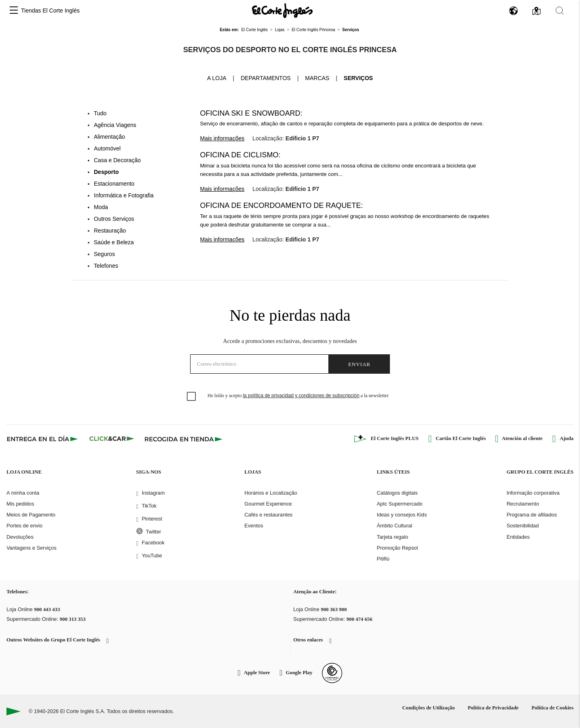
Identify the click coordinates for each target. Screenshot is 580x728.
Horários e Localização (271, 493)
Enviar (359, 364)
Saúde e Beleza (114, 242)
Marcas (317, 78)
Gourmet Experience (268, 504)
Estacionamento (114, 184)
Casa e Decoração (117, 160)
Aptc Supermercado (400, 504)
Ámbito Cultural (395, 526)
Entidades (518, 537)
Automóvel (107, 148)
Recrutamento (523, 504)
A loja (217, 78)
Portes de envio (24, 526)
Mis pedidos (20, 504)
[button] (14, 11)
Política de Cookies (552, 708)
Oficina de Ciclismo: (240, 155)
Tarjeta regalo (393, 537)
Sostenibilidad (523, 526)
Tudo (100, 113)
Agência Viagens (115, 125)
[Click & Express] (43, 439)
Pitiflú (383, 559)
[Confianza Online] (332, 673)
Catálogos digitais (397, 493)
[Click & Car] (112, 439)
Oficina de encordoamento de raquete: (282, 205)
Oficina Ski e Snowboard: (251, 113)
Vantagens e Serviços (32, 548)
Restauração (110, 231)
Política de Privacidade (493, 708)
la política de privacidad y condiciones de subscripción (301, 396)
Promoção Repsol (398, 548)
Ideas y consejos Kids (402, 515)
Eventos (254, 526)
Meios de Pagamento (31, 515)
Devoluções (20, 537)
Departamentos (266, 78)
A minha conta (23, 493)
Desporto (106, 172)
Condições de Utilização (428, 708)
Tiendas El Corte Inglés (50, 11)
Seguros (104, 254)
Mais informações (222, 138)
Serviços (358, 78)
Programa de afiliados (531, 515)
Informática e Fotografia (124, 195)
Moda (101, 207)
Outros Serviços (114, 219)
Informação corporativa (533, 493)
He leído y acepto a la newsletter (298, 396)
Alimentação (109, 137)
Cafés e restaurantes (268, 515)
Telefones (106, 266)
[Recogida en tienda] (184, 439)
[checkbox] (192, 397)
